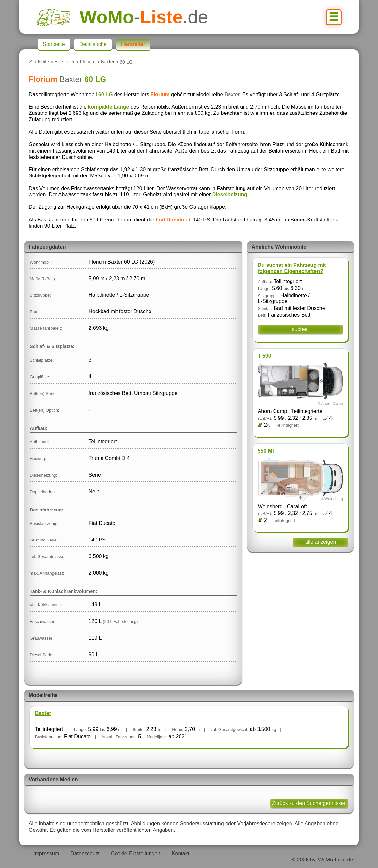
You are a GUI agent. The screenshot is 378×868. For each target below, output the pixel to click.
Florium (88, 62)
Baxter (108, 62)
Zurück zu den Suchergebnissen (309, 803)
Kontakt (181, 853)
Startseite (39, 62)
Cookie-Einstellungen (136, 853)
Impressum (46, 853)
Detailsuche (93, 44)
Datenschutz (85, 853)
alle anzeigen (321, 542)
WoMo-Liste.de (335, 860)
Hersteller (65, 62)
